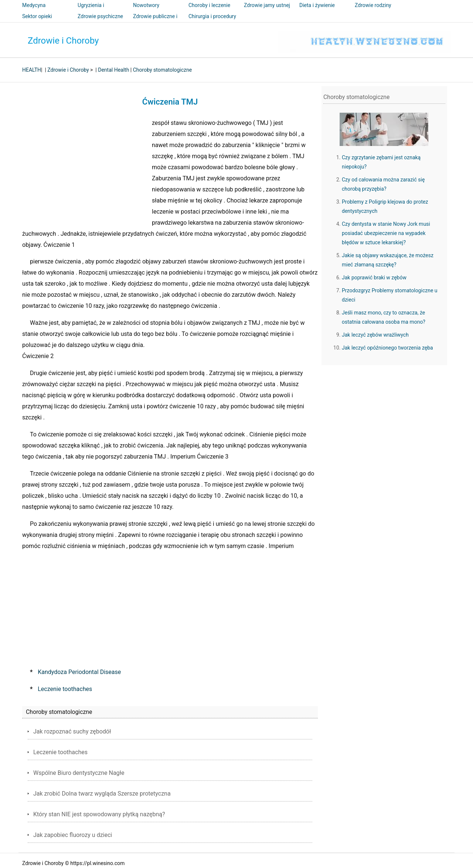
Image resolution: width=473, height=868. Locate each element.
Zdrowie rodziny (373, 5)
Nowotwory (146, 5)
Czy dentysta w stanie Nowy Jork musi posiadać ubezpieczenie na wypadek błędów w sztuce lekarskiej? (386, 233)
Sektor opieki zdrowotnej (37, 21)
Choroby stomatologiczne (162, 70)
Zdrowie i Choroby (63, 41)
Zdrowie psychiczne (100, 16)
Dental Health (113, 70)
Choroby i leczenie (209, 5)
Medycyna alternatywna (37, 10)
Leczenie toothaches (65, 689)
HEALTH (32, 70)
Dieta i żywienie (317, 5)
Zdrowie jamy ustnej (267, 5)
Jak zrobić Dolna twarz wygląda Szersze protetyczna (102, 794)
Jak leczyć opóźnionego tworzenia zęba (387, 348)
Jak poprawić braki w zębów (374, 278)
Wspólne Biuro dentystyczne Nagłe (79, 773)
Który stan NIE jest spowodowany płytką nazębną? (99, 814)
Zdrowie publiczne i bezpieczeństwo (155, 21)
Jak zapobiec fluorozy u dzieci (73, 835)
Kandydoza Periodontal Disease (79, 672)
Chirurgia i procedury (212, 16)
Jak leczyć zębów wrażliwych (375, 335)
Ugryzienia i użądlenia (91, 10)
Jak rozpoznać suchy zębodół (72, 731)
